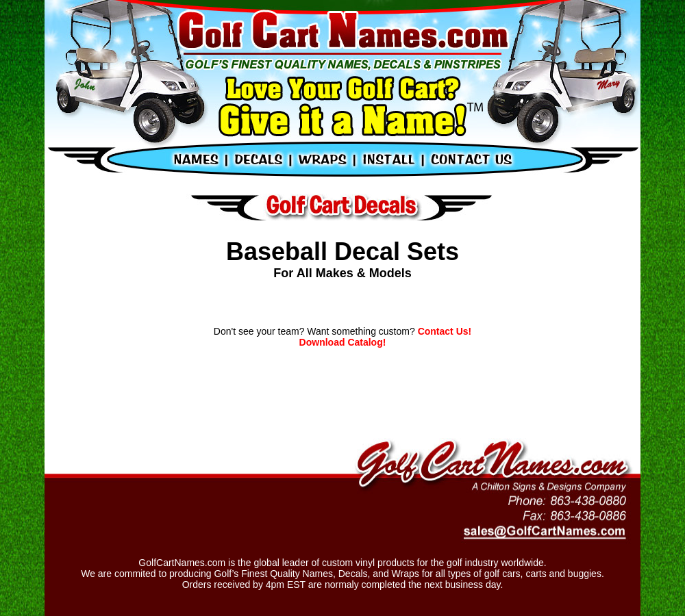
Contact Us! (443, 331)
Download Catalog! (343, 342)
